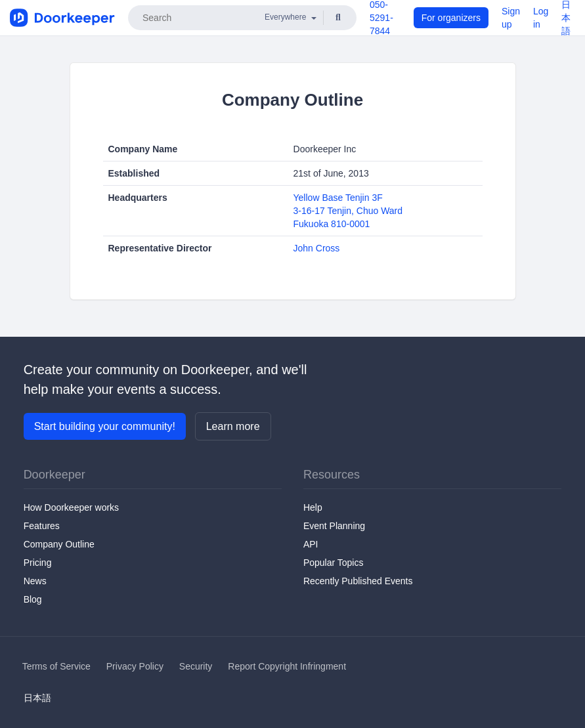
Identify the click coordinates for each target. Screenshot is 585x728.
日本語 (37, 698)
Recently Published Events (358, 581)
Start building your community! (105, 426)
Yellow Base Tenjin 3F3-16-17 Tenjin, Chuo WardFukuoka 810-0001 (348, 211)
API (311, 544)
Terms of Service (56, 666)
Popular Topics (334, 563)
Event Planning (334, 526)
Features (42, 526)
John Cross (317, 248)
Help (313, 507)
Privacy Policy (135, 666)
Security (196, 666)
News (35, 581)
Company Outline (59, 544)
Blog (33, 599)
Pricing (38, 563)
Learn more (233, 426)
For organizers (451, 18)
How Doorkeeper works (72, 507)
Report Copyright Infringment (287, 666)
